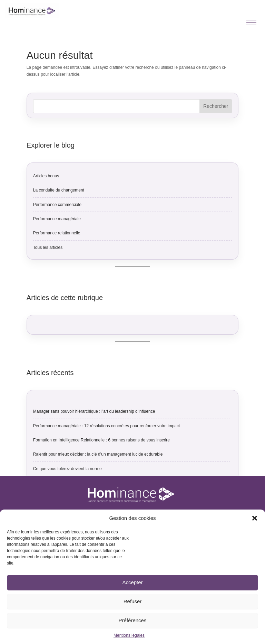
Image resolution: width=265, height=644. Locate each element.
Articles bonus (46, 176)
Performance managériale (57, 219)
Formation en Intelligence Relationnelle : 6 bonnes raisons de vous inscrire (101, 440)
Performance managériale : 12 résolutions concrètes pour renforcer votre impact (107, 426)
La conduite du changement (59, 190)
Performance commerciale (57, 205)
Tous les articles (48, 248)
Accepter (132, 582)
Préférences (133, 620)
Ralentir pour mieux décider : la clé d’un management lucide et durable (98, 454)
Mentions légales (129, 635)
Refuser (133, 601)
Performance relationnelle (57, 233)
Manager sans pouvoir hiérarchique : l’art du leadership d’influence (94, 411)
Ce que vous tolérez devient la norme (67, 469)
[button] (255, 518)
